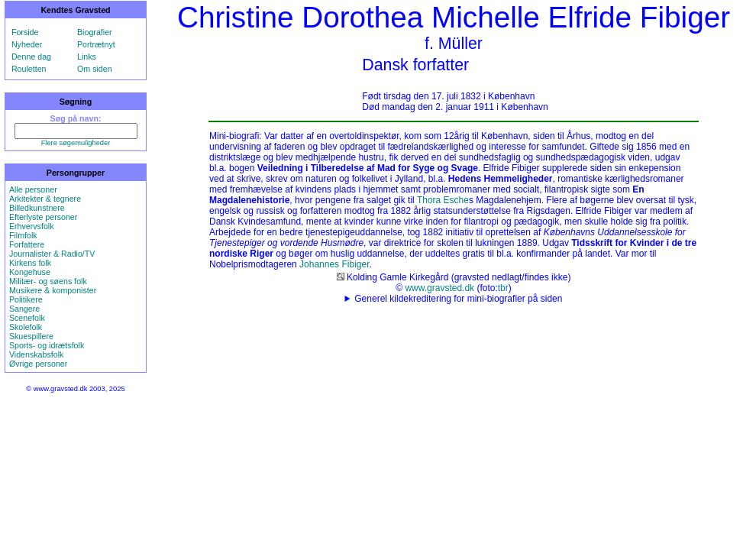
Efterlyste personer (43, 217)
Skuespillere (31, 336)
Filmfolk (23, 235)
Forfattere (27, 244)
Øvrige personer (38, 364)
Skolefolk (26, 327)
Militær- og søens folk (48, 281)
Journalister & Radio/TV (52, 254)
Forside (25, 32)
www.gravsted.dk (439, 288)
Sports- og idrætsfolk (47, 345)
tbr (503, 288)
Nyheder (27, 44)
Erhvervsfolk (32, 226)
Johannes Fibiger (334, 264)
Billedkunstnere (37, 208)
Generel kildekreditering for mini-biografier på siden (458, 299)
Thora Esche (443, 200)
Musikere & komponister (53, 290)
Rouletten (29, 69)
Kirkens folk (30, 263)
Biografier (95, 32)
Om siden (95, 69)
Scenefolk (27, 318)
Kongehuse (30, 272)
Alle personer (33, 189)
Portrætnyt (96, 44)
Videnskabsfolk (36, 354)
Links (87, 57)
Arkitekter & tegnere (45, 199)
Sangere (24, 309)
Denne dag (31, 57)
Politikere (26, 299)
